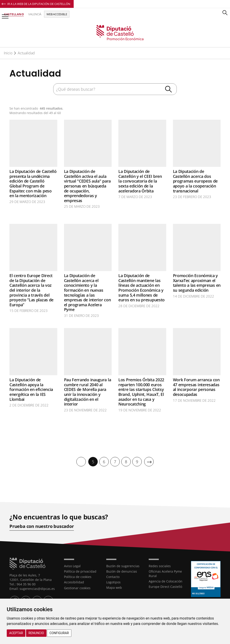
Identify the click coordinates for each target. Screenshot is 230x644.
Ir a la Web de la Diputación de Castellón (39, 4)
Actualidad (26, 53)
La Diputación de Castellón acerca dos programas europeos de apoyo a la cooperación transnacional (195, 181)
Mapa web (114, 587)
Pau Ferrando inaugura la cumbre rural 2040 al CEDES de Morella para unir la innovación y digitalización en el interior (88, 392)
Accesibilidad (74, 582)
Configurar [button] (59, 633)
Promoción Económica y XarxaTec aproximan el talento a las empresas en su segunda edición (197, 283)
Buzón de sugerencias (123, 566)
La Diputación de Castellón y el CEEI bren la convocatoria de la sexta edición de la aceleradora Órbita (140, 181)
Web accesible (57, 14)
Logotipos (113, 582)
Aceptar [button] (16, 633)
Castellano (14, 14)
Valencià (35, 14)
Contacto (113, 577)
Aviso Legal (72, 566)
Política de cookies (78, 577)
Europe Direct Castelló (165, 586)
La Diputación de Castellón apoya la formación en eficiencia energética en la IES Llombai (31, 389)
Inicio (8, 53)
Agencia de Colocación (166, 581)
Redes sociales (160, 566)
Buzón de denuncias (122, 571)
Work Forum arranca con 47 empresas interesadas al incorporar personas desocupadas (196, 387)
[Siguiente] (149, 462)
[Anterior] (81, 462)
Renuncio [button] (36, 633)
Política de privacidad (80, 571)
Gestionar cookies (77, 588)
